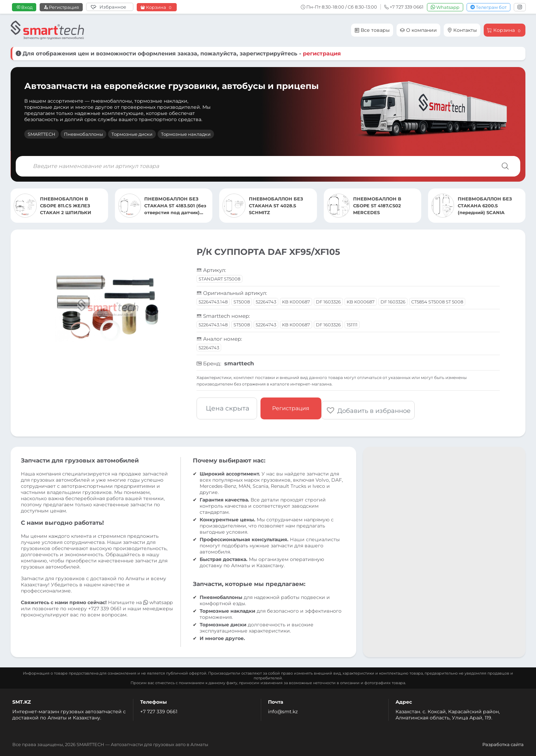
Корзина (157, 7)
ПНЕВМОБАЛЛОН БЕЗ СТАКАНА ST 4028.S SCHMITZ (380, 206)
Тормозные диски (132, 134)
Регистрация (61, 7)
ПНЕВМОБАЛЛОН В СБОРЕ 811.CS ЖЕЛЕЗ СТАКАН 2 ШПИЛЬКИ (170, 206)
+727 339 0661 (105, 605)
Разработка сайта (503, 741)
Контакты (462, 30)
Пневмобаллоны (83, 134)
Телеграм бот (488, 7)
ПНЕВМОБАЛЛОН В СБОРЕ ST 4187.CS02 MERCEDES (482, 206)
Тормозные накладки (186, 134)
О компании (418, 30)
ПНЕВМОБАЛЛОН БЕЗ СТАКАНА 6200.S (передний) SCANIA (67, 206)
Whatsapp (445, 7)
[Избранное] (110, 7)
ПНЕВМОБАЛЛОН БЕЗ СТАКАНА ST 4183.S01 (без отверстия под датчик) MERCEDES (280, 206)
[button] (371, 407)
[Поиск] (505, 166)
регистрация (322, 54)
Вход (24, 7)
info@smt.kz (283, 708)
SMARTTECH (42, 134)
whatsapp (158, 599)
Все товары (372, 30)
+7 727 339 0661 (159, 708)
